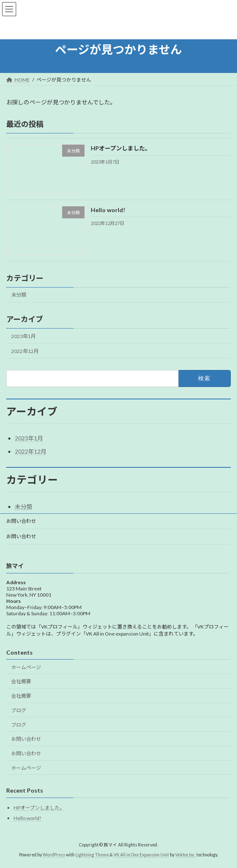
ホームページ (26, 667)
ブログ (19, 710)
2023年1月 (23, 336)
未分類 (19, 295)
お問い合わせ (21, 521)
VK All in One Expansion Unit (141, 855)
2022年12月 (25, 351)
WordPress (54, 855)
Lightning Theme (92, 855)
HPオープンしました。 (121, 148)
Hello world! (108, 209)
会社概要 (21, 682)
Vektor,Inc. (185, 855)
